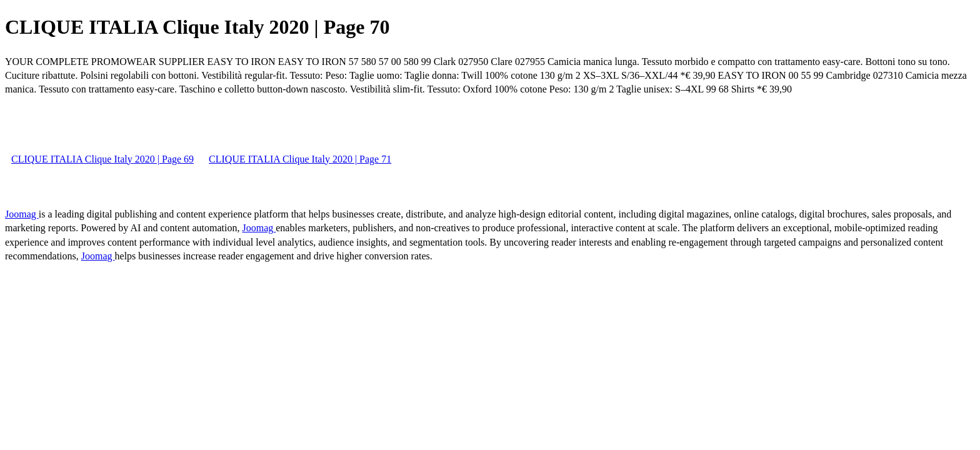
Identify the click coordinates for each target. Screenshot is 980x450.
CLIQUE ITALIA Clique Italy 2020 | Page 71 (300, 159)
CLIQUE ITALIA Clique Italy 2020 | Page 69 (102, 159)
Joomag (22, 214)
